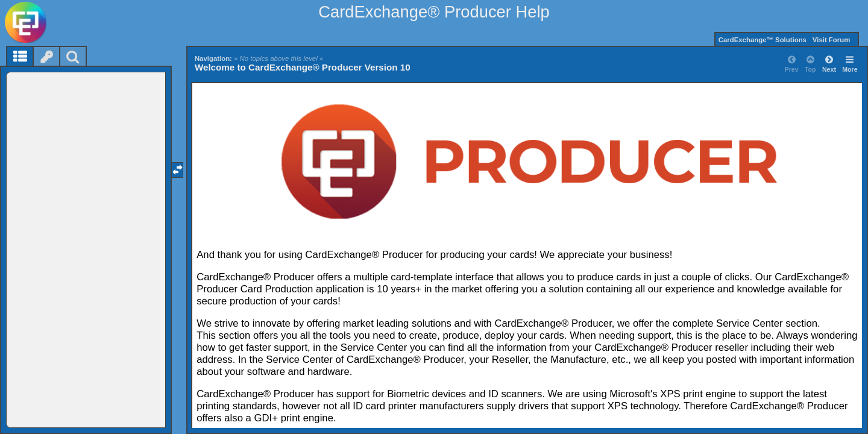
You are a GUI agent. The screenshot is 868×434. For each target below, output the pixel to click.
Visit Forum (831, 40)
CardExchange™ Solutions (763, 40)
